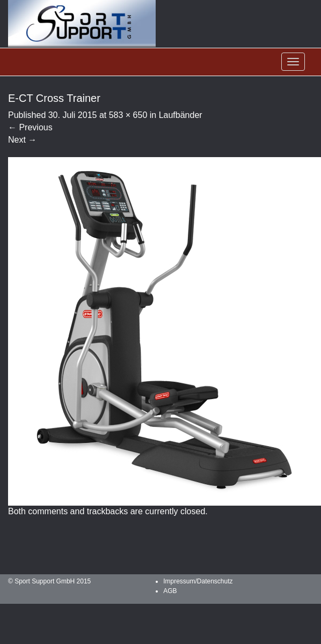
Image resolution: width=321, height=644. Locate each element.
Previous (30, 127)
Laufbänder (181, 115)
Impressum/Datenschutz (198, 581)
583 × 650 (128, 115)
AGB (170, 591)
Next (22, 140)
